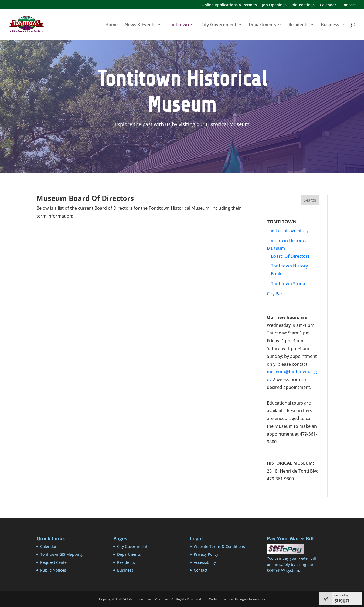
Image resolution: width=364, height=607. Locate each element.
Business (330, 25)
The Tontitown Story (288, 230)
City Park (276, 294)
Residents (298, 25)
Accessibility (205, 562)
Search (310, 200)
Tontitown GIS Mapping (61, 554)
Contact (349, 5)
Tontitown (178, 25)
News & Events (140, 25)
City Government (219, 25)
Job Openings (274, 5)
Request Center (54, 562)
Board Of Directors (290, 256)
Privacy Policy (206, 554)
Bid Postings (303, 5)
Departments (262, 25)
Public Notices (53, 570)
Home (111, 25)
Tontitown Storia (288, 284)
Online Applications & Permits (229, 5)
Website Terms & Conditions (219, 546)
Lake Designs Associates (246, 599)
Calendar (328, 5)
